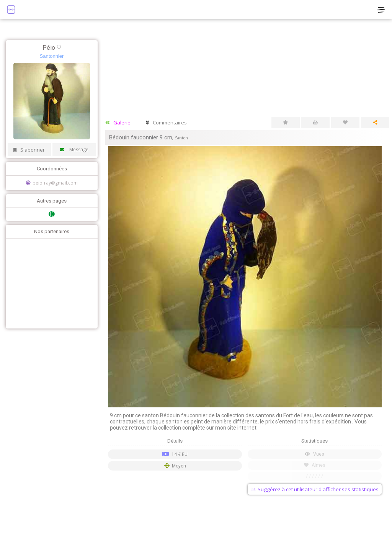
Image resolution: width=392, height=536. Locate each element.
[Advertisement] (50, 283)
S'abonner (29, 150)
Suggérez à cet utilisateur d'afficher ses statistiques (315, 489)
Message (74, 150)
